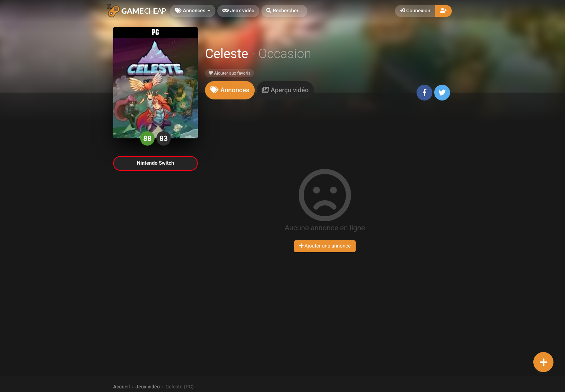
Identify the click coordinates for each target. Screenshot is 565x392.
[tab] (230, 90)
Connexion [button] (415, 11)
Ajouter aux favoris (230, 73)
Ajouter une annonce (325, 246)
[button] (284, 11)
